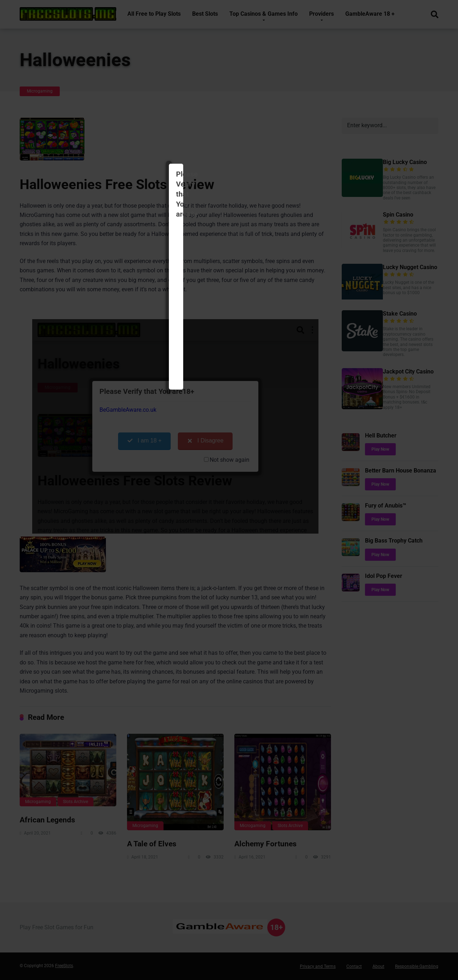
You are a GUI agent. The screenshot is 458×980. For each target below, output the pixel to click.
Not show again (280, 162)
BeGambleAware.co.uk (182, 112)
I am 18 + (203, 143)
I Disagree (264, 143)
